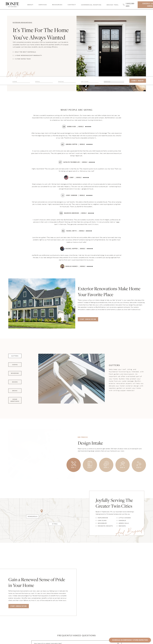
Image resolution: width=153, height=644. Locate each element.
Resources (57, 5)
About (30, 5)
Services (43, 5)
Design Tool (113, 5)
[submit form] (138, 81)
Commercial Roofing (91, 5)
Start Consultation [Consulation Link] (88, 319)
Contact (72, 5)
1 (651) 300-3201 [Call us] (130, 5)
